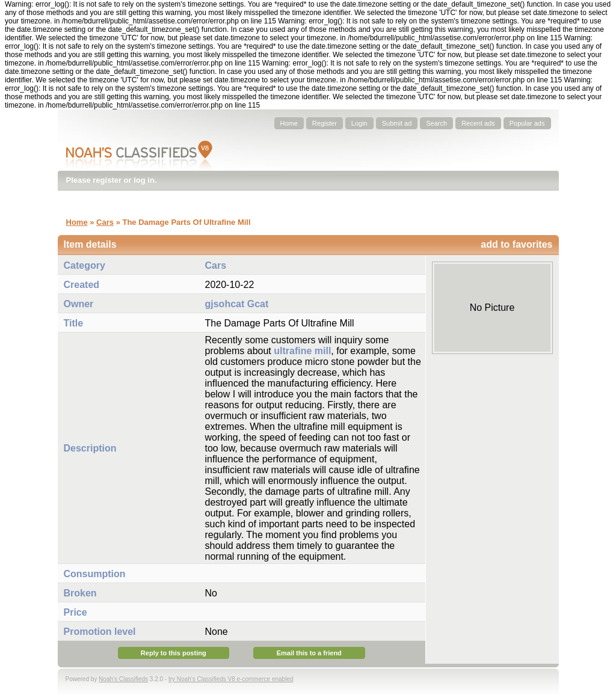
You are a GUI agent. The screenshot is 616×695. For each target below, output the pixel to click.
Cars (105, 222)
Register (325, 123)
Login (359, 123)
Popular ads (527, 123)
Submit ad (397, 123)
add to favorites (516, 244)
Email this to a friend (309, 653)
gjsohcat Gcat (237, 304)
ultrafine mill (302, 351)
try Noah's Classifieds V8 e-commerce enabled (231, 679)
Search (436, 123)
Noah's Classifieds (123, 679)
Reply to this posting (174, 653)
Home (289, 123)
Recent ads (478, 123)
